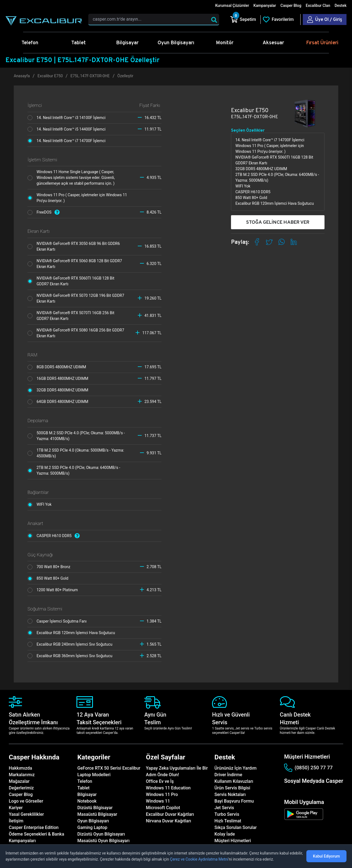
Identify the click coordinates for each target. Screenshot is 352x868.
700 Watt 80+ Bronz (50, 567)
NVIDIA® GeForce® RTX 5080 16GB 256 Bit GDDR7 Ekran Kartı (76, 333)
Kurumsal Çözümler (232, 5)
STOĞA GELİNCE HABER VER (278, 222)
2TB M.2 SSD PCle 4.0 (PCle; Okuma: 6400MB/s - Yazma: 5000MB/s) (74, 470)
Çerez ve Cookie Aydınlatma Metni (199, 859)
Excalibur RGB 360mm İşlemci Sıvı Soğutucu (71, 656)
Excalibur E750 (50, 76)
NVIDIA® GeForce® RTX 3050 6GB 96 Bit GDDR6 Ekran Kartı (74, 246)
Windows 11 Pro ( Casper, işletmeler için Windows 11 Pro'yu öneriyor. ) (77, 198)
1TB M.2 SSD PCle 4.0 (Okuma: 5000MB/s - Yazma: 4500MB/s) (76, 453)
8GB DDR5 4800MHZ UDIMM (58, 367)
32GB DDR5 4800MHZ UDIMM (59, 390)
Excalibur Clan (318, 5)
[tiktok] (333, 790)
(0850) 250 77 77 (308, 768)
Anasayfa (22, 76)
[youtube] (324, 790)
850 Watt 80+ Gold (49, 579)
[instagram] (297, 790)
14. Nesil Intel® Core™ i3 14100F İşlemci (68, 118)
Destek (341, 5)
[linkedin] (315, 790)
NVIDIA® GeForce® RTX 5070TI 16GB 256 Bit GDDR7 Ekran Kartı (71, 316)
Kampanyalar (265, 5)
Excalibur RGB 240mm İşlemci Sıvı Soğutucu (71, 644)
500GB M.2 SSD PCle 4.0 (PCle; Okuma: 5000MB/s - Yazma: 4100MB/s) (76, 436)
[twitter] (306, 790)
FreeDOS (45, 212)
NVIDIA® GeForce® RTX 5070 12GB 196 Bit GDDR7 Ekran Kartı (76, 298)
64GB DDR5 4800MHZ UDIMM (59, 402)
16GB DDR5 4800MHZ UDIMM (59, 379)
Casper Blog (291, 5)
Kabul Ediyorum (326, 856)
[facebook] (288, 790)
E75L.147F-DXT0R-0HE (90, 76)
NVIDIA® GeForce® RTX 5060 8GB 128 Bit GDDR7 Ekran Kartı (75, 264)
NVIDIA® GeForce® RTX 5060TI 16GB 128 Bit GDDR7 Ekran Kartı (71, 281)
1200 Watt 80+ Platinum (54, 590)
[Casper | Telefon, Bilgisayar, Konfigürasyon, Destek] (44, 21)
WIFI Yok (41, 505)
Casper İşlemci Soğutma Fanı (58, 621)
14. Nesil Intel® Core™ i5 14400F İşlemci (68, 129)
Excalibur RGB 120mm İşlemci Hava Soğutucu (73, 633)
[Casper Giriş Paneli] (325, 20)
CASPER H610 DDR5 (55, 536)
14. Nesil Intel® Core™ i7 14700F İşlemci (68, 141)
